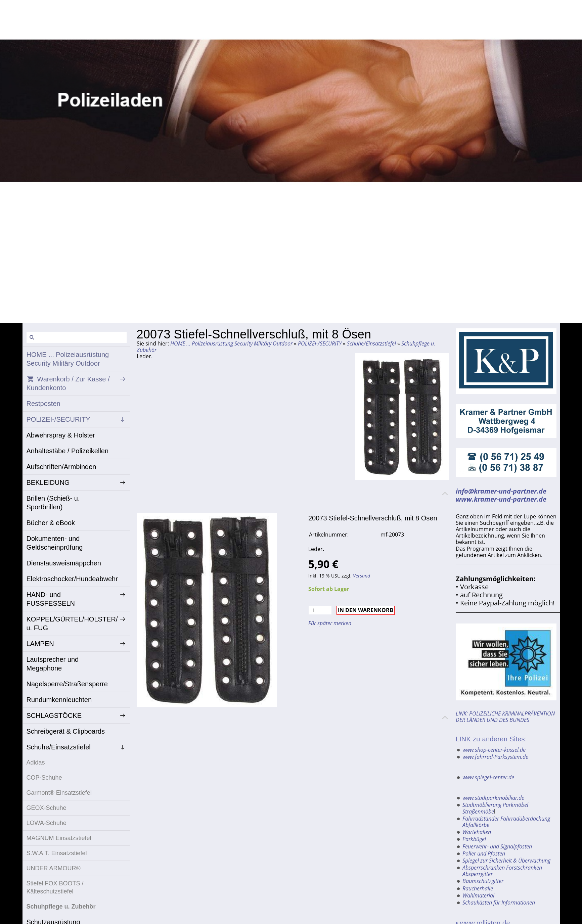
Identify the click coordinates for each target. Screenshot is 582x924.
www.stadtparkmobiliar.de (493, 798)
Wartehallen (477, 832)
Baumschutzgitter (483, 881)
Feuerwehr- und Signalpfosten (497, 846)
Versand (362, 576)
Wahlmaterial (478, 895)
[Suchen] (77, 337)
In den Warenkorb (366, 610)
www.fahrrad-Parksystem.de (495, 757)
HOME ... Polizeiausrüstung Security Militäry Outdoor (231, 343)
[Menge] (320, 610)
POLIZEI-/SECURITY (320, 343)
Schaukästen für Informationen (499, 903)
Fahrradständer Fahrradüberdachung (506, 819)
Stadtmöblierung (482, 805)
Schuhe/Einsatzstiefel (371, 343)
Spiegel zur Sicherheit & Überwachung (506, 861)
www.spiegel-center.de (488, 777)
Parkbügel (474, 839)
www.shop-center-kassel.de (494, 750)
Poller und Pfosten (484, 853)
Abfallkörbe (476, 825)
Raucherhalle (478, 888)
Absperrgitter (478, 874)
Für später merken (330, 623)
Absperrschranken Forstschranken (502, 868)
